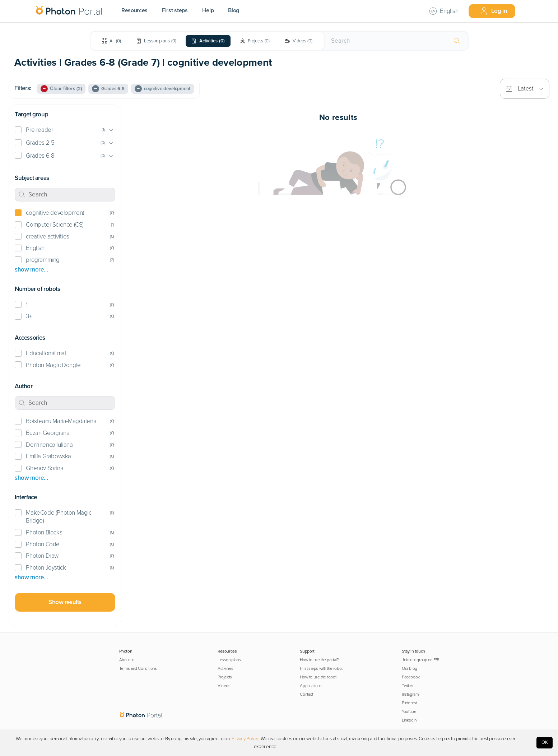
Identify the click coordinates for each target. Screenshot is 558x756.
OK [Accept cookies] (545, 742)
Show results (65, 602)
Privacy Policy (245, 739)
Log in (494, 11)
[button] (65, 130)
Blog (234, 10)
